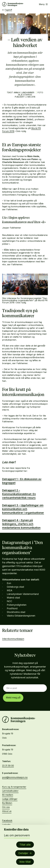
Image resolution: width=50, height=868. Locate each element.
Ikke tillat (25, 862)
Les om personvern (17, 835)
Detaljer (23, 853)
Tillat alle (25, 845)
